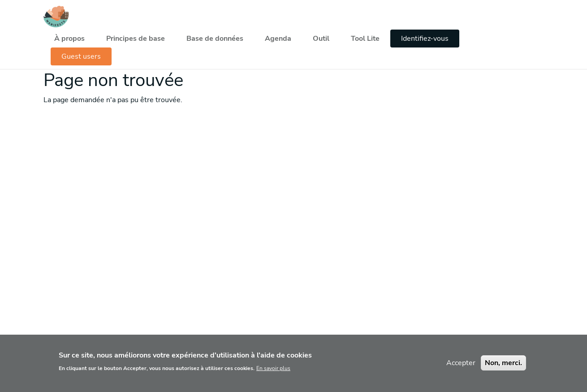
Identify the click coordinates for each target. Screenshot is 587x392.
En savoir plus (273, 372)
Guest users (81, 56)
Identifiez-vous (425, 39)
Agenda (278, 39)
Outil (321, 39)
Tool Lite (365, 39)
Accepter (461, 367)
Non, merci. (503, 367)
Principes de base (136, 39)
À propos (69, 39)
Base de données (215, 39)
